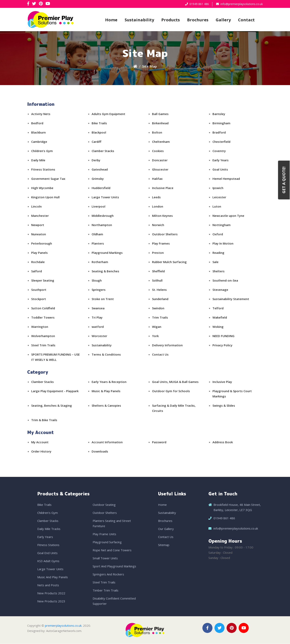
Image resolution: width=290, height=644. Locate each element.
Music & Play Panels (106, 391)
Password (159, 442)
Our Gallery (166, 529)
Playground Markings (107, 253)
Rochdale (38, 262)
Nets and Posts (48, 585)
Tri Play (97, 318)
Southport (39, 290)
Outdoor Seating (104, 505)
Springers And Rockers (108, 574)
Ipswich (218, 188)
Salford (37, 271)
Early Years (221, 160)
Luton (217, 207)
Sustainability (139, 20)
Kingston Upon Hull (45, 197)
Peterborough (42, 244)
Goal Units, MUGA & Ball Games (175, 382)
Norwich (158, 225)
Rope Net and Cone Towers (112, 550)
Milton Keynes (162, 216)
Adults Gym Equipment (108, 114)
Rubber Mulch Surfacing (169, 262)
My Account (40, 442)
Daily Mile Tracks (49, 529)
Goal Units (220, 170)
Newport (38, 225)
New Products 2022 (51, 593)
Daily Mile (38, 160)
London (158, 207)
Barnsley (219, 114)
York (155, 336)
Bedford (37, 123)
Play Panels (39, 253)
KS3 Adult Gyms (48, 561)
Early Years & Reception (109, 382)
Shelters (219, 271)
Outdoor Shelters (165, 234)
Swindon (158, 308)
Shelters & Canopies (106, 406)
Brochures (198, 20)
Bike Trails (99, 123)
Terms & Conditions (106, 355)
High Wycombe (42, 188)
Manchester (40, 216)
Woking (218, 327)
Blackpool (99, 133)
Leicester (219, 197)
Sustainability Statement (231, 299)
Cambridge (39, 142)
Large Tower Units (105, 197)
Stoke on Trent (103, 299)
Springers (99, 290)
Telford (218, 308)
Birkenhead (160, 123)
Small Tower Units (105, 558)
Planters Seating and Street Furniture (112, 524)
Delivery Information (167, 345)
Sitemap (164, 545)
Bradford (219, 133)
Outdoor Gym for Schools (171, 391)
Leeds (156, 197)
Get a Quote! (284, 180)
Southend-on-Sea (225, 281)
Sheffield (158, 271)
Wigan (157, 327)
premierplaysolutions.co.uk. (64, 626)
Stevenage (220, 290)
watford (98, 327)
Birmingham (221, 123)
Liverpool (98, 207)
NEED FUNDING (223, 336)
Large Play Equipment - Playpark (55, 391)
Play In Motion (223, 244)
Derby (96, 160)
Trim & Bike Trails (44, 420)
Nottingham (222, 225)
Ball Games (160, 114)
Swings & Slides (224, 406)
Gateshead (100, 170)
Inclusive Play (222, 382)
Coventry (219, 151)
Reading (218, 253)
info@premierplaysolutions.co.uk (242, 4)
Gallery (223, 20)
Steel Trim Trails (43, 345)
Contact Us (160, 355)
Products (171, 20)
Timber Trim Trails (106, 591)
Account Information (107, 442)
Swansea (98, 308)
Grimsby (98, 179)
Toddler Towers (43, 318)
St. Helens (159, 290)
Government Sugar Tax (48, 179)
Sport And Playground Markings (114, 566)
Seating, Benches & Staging (52, 406)
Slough (97, 281)
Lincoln (36, 207)
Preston (158, 253)
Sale (215, 262)
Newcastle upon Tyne (228, 216)
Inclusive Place (163, 188)
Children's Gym (48, 513)
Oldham (97, 234)
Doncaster (160, 160)
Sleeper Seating (43, 281)
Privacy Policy (222, 345)
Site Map (150, 66)
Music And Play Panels (53, 577)
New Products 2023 (51, 601)
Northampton (102, 225)
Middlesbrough (103, 216)
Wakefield (220, 318)
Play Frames (161, 244)
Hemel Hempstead (226, 179)
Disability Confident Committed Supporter (114, 601)
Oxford (218, 234)
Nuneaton (39, 234)
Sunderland (160, 299)
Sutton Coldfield (43, 308)
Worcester (99, 336)
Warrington (40, 327)
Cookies (158, 151)
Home (111, 20)
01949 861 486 (199, 4)
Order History (41, 452)
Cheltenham (161, 142)
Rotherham (100, 262)
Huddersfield (101, 188)
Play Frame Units (104, 534)
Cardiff (96, 142)
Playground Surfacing (107, 542)
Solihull (157, 281)
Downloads (100, 452)
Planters (98, 244)
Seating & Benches (105, 271)
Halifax (157, 179)
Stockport (39, 299)
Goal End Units (47, 553)
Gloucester (160, 170)
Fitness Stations (43, 170)
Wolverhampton (43, 336)
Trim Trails (160, 318)
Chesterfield (221, 142)
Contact (246, 20)
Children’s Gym (42, 151)
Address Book (223, 442)
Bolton (157, 133)
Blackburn (38, 133)
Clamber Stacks (103, 151)
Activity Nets (41, 114)
